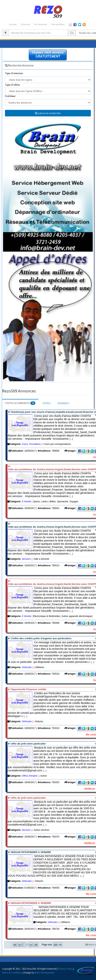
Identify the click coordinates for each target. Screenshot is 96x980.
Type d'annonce (14, 73)
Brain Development (44, 973)
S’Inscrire (26, 24)
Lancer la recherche (48, 113)
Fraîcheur (10, 96)
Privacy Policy (65, 969)
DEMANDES (63, 403)
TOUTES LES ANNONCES (20, 403)
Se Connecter (41, 24)
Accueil (13, 24)
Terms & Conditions (12, 973)
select (60, 945)
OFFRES (46, 403)
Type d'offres (12, 85)
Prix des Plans (58, 24)
